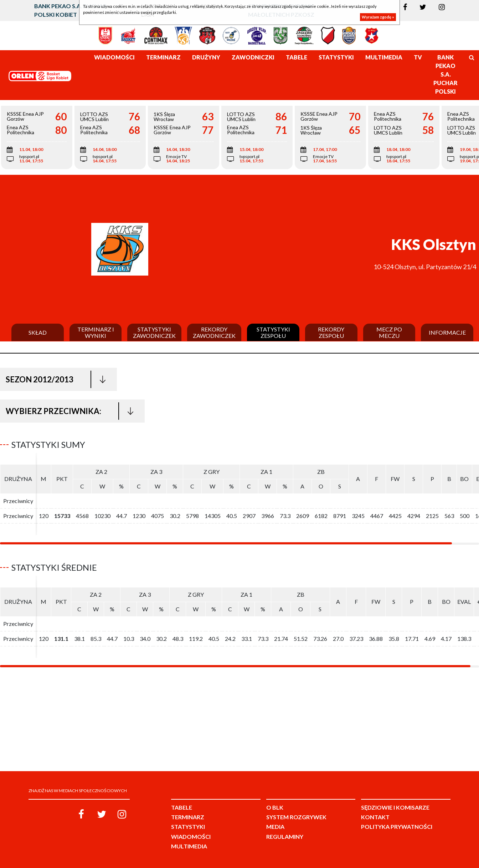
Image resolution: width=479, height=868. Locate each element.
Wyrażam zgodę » (378, 17)
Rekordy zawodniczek (214, 332)
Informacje (447, 333)
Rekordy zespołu (331, 332)
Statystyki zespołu (273, 332)
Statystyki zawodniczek (154, 332)
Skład (38, 333)
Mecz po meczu (389, 332)
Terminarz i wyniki (96, 332)
